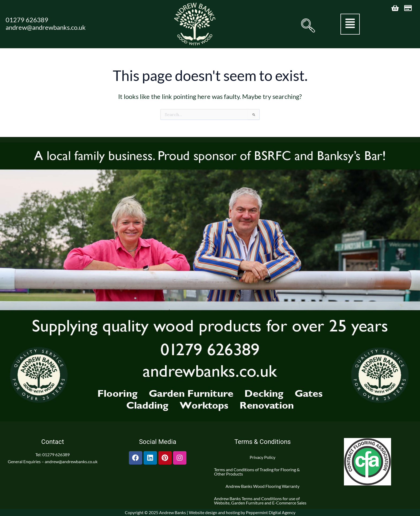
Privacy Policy (262, 457)
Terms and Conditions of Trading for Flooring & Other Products (257, 472)
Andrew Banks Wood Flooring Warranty (262, 486)
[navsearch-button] (307, 25)
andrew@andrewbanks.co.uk (46, 27)
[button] (350, 24)
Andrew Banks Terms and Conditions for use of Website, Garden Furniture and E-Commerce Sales (260, 501)
